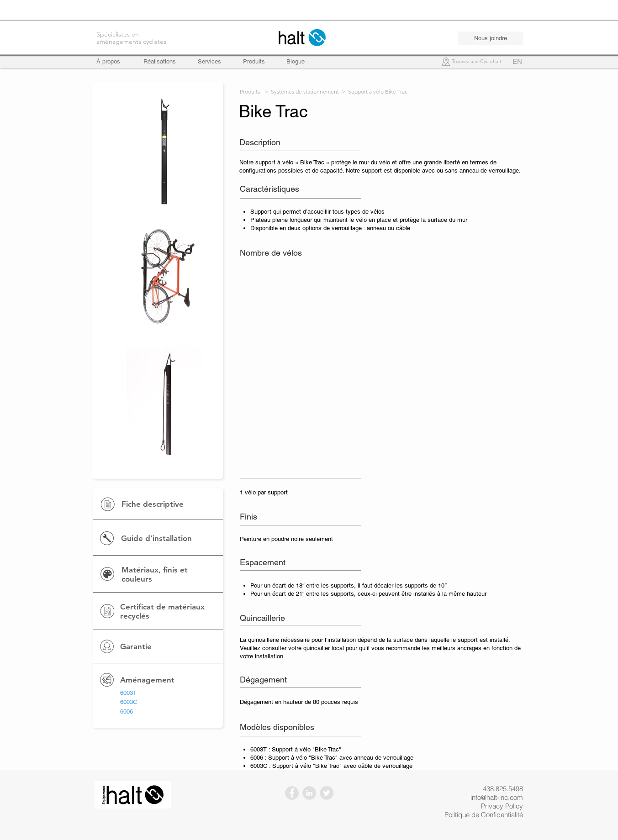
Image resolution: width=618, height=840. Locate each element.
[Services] (209, 62)
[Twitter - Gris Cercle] (327, 793)
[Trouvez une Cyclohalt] (477, 62)
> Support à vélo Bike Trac (375, 92)
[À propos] (113, 62)
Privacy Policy (502, 806)
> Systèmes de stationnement (302, 92)
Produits (250, 92)
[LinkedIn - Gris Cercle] (309, 793)
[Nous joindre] (491, 38)
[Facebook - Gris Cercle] (292, 793)
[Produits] (254, 62)
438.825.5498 (503, 789)
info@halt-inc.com (497, 797)
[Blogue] (296, 62)
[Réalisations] (160, 62)
